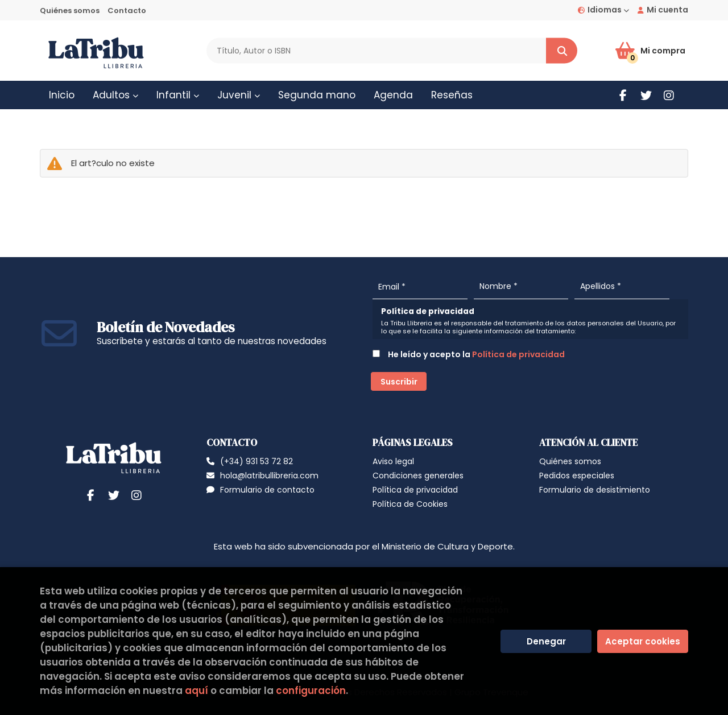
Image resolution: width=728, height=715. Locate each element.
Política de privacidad (518, 354)
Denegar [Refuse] (546, 641)
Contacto (127, 11)
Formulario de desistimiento (595, 490)
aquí (197, 691)
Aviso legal (393, 461)
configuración (311, 691)
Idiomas (603, 10)
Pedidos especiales (577, 476)
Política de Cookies (410, 504)
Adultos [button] (115, 95)
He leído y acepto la (469, 354)
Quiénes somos (70, 11)
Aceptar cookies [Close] (643, 641)
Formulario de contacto (260, 490)
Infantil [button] (178, 95)
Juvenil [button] (239, 95)
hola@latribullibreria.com (262, 476)
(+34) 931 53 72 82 (257, 461)
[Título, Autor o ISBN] (377, 51)
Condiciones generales (418, 476)
